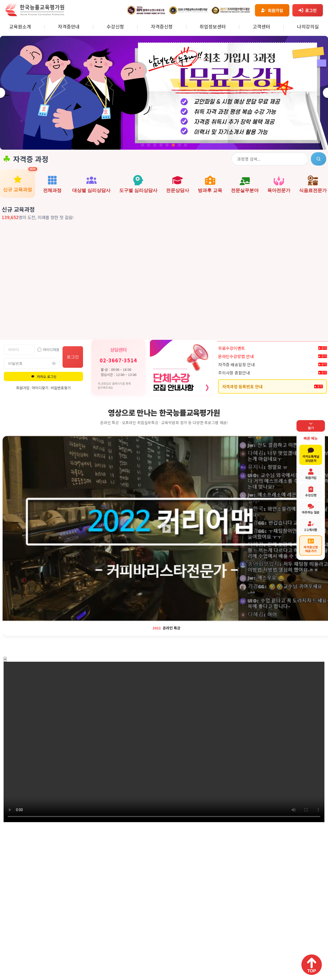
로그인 (73, 357)
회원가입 (23, 388)
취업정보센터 (213, 26)
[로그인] (308, 10)
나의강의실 (308, 26)
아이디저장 (49, 350)
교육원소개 (20, 26)
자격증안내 (69, 26)
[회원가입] (272, 10)
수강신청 (115, 26)
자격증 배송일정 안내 (236, 364)
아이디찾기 (40, 388)
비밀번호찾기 (61, 388)
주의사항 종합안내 (234, 373)
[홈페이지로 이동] (35, 15)
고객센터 (261, 26)
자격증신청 (162, 26)
